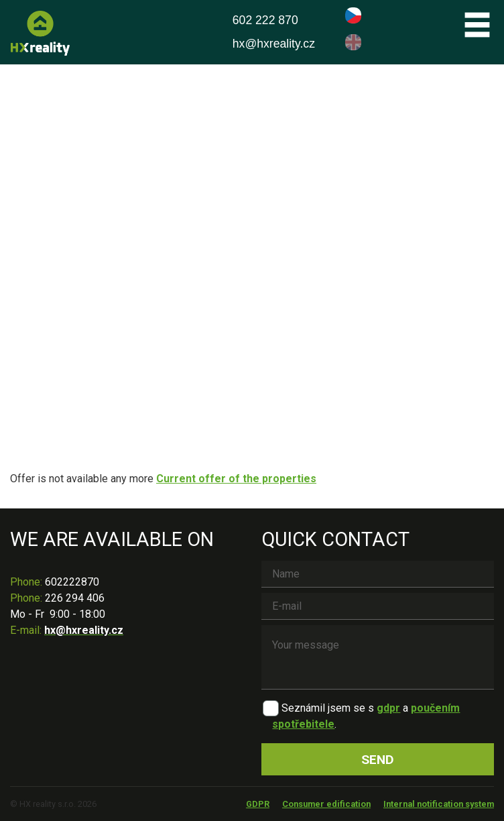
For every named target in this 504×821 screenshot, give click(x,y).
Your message (378, 657)
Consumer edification (326, 804)
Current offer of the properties (236, 479)
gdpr (388, 708)
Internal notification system (439, 804)
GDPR (258, 804)
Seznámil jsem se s (328, 708)
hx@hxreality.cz (274, 44)
